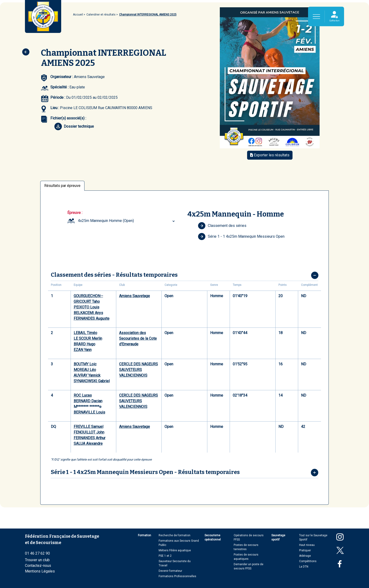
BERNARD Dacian (88, 401)
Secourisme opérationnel (213, 537)
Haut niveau (307, 545)
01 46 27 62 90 (37, 553)
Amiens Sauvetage (134, 296)
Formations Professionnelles (177, 576)
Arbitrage (305, 556)
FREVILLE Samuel (88, 427)
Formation (144, 535)
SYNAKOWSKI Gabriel (92, 381)
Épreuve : (75, 213)
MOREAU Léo (85, 370)
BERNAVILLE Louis (89, 412)
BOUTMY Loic (85, 364)
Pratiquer (305, 550)
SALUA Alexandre (88, 444)
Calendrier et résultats (101, 15)
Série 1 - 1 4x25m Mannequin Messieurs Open (241, 237)
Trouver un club (37, 560)
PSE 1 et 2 (165, 556)
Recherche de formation (174, 535)
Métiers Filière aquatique (175, 550)
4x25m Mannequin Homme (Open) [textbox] (106, 221)
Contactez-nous (38, 566)
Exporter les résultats (270, 155)
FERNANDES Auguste (92, 318)
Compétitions (308, 561)
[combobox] (127, 221)
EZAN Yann (83, 350)
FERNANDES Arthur (90, 438)
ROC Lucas (83, 395)
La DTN (304, 567)
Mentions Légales (40, 571)
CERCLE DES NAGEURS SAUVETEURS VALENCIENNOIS (138, 370)
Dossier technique (74, 126)
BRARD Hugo (84, 344)
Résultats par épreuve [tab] (62, 186)
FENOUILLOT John (89, 432)
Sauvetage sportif (278, 537)
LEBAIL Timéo (85, 333)
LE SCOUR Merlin (88, 338)
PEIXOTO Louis (86, 307)
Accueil (78, 15)
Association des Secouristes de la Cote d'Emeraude (138, 338)
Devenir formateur (170, 571)
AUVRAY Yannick (87, 375)
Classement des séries (222, 226)
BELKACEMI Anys (88, 313)
